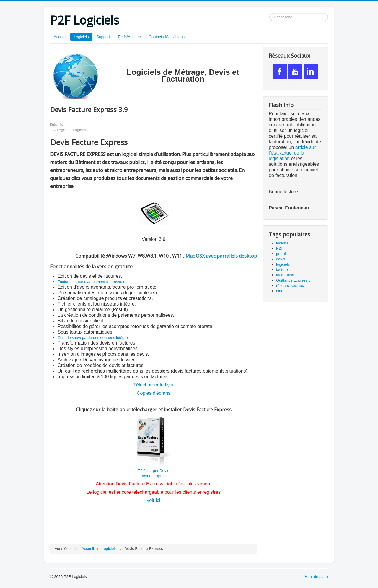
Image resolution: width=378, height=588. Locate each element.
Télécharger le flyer (154, 385)
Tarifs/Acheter (129, 37)
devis (281, 259)
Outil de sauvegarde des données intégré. (93, 338)
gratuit (281, 254)
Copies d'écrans (154, 393)
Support (103, 37)
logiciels (283, 264)
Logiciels (81, 37)
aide (280, 291)
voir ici (153, 500)
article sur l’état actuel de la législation (292, 153)
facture (282, 270)
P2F (280, 248)
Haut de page (316, 577)
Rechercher (269, 13)
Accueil (60, 37)
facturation (285, 275)
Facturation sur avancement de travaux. (91, 282)
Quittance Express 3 (293, 280)
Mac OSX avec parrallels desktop (221, 256)
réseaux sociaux (290, 286)
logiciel (282, 243)
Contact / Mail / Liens (167, 37)
